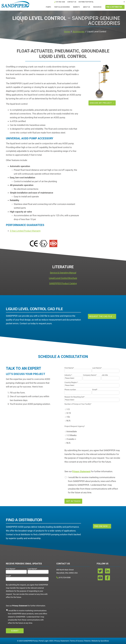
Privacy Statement (62, 641)
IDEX (51, 641)
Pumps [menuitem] (48, 7)
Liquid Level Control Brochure (63, 278)
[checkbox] (92, 415)
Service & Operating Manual (63, 273)
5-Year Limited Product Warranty (25, 231)
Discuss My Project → (102, 103)
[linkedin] (107, 572)
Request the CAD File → (102, 316)
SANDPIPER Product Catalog (63, 283)
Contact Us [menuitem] (72, 2)
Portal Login (44, 641)
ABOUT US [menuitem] (87, 7)
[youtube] (100, 579)
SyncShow (105, 641)
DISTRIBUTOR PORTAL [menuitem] (86, 2)
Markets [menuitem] (76, 7)
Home (67, 32)
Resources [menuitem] (97, 7)
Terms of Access (77, 641)
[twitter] (100, 572)
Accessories (79, 32)
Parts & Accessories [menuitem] (62, 7)
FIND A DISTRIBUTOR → (115, 7)
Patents (87, 641)
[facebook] (107, 579)
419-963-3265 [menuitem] (60, 2)
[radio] (92, 409)
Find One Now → (102, 526)
